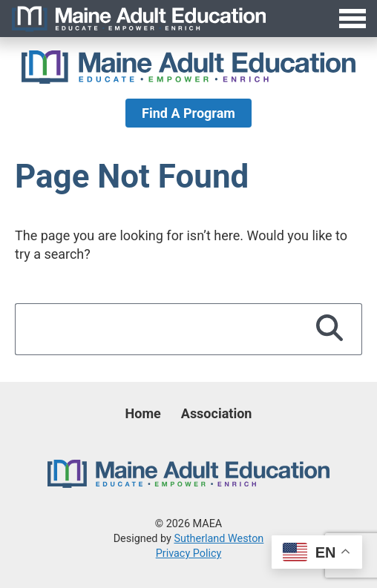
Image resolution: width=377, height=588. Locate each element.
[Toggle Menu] (188, 19)
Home (143, 413)
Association (217, 413)
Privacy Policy (189, 554)
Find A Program (188, 113)
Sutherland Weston (219, 539)
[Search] (330, 329)
